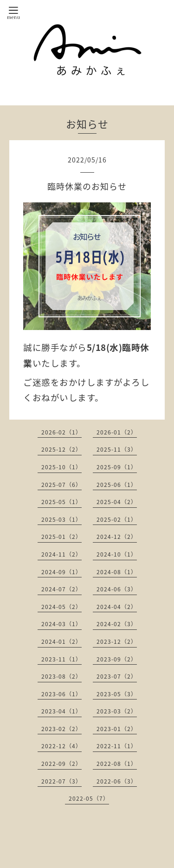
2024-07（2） (61, 589)
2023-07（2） (117, 676)
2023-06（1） (61, 694)
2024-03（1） (61, 624)
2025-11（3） (117, 449)
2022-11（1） (117, 746)
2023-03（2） (117, 711)
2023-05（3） (117, 694)
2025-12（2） (61, 449)
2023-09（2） (117, 659)
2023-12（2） (117, 641)
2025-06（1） (117, 485)
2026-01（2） (117, 432)
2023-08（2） (61, 676)
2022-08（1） (117, 764)
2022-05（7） (89, 798)
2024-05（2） (61, 607)
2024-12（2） (117, 537)
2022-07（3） (61, 781)
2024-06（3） (117, 589)
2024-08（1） (117, 572)
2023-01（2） (117, 729)
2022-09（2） (61, 764)
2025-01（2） (61, 537)
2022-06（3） (117, 781)
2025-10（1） (61, 467)
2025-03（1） (61, 519)
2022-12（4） (61, 746)
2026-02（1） (61, 432)
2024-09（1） (61, 572)
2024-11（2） (61, 554)
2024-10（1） (117, 554)
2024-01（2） (61, 641)
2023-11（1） (61, 659)
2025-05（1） (61, 502)
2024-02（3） (117, 624)
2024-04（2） (117, 607)
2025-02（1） (117, 519)
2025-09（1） (117, 467)
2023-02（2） (61, 729)
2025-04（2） (117, 502)
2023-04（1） (61, 711)
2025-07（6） (61, 485)
